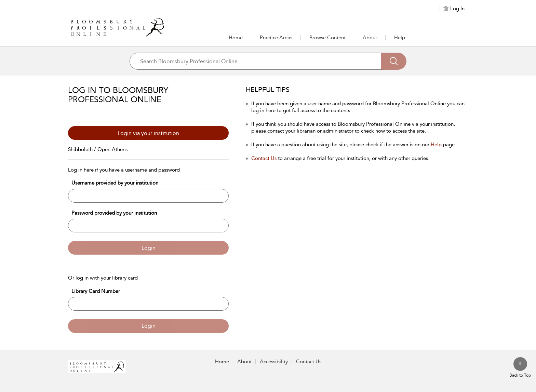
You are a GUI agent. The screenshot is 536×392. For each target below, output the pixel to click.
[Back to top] (520, 368)
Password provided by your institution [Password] (114, 213)
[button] (276, 38)
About (370, 38)
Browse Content (327, 38)
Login (149, 248)
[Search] (394, 61)
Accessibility (274, 362)
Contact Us (264, 158)
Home (236, 38)
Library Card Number (96, 291)
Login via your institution (148, 133)
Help (400, 38)
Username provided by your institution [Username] (115, 183)
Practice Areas (276, 38)
